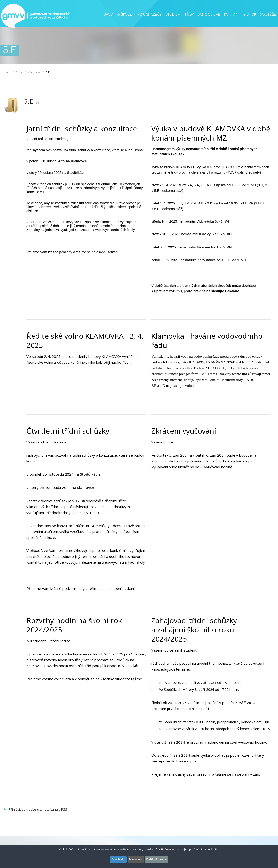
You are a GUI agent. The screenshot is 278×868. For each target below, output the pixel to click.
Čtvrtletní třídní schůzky (68, 431)
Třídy (189, 15)
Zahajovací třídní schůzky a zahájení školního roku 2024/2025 (194, 630)
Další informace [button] (157, 860)
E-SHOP (250, 15)
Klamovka (34, 72)
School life (209, 15)
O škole (124, 15)
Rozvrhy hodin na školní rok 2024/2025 (74, 625)
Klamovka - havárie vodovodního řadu (207, 341)
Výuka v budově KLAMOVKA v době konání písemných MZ (211, 133)
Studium (173, 15)
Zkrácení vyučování (184, 431)
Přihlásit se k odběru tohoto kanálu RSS (139, 804)
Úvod (108, 15)
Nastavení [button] (136, 860)
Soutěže (268, 15)
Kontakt (232, 15)
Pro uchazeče (149, 15)
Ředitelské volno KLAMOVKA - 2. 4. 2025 (85, 341)
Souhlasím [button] (118, 860)
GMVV (36, 16)
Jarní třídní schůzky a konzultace (82, 128)
